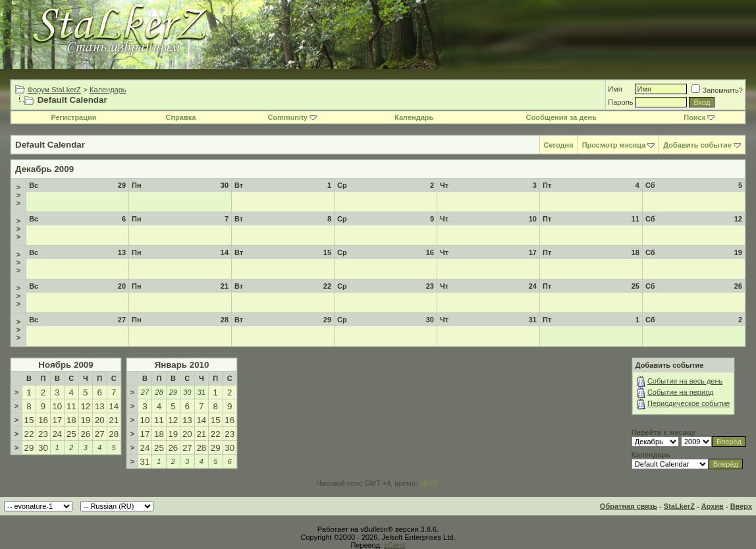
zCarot (394, 545)
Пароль (620, 102)
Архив (713, 506)
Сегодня (559, 145)
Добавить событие (697, 145)
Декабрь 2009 (44, 169)
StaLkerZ (679, 506)
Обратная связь (629, 506)
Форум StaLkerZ (54, 90)
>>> (18, 195)
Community (292, 117)
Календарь (108, 90)
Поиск (699, 117)
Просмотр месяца (614, 145)
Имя (615, 89)
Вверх (741, 506)
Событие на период (681, 392)
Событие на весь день (685, 381)
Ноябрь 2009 (66, 365)
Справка (180, 117)
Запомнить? (717, 90)
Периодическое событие (689, 403)
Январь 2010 (182, 365)
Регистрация (73, 117)
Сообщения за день (561, 117)
